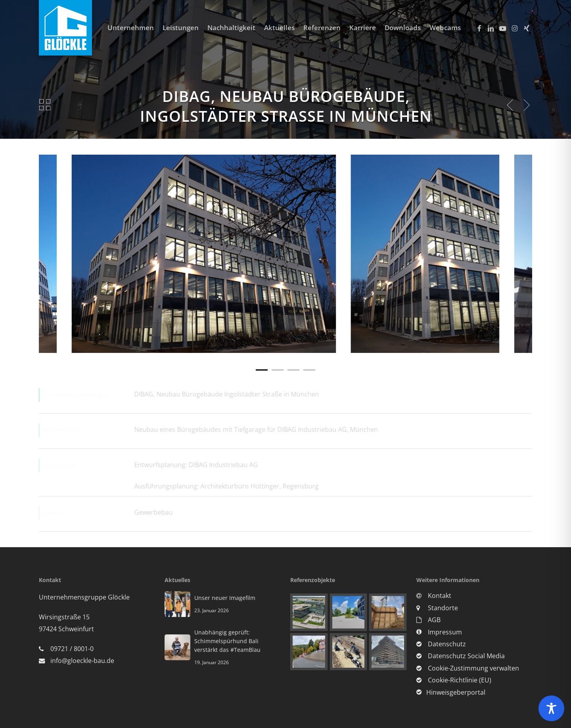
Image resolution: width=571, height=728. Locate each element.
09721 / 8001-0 (72, 649)
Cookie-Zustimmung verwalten (468, 668)
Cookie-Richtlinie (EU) (454, 680)
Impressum (439, 632)
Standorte (437, 608)
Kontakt (434, 596)
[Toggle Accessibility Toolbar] (551, 708)
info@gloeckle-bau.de (82, 661)
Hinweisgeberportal (451, 692)
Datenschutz (441, 644)
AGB (428, 620)
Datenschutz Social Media (461, 656)
